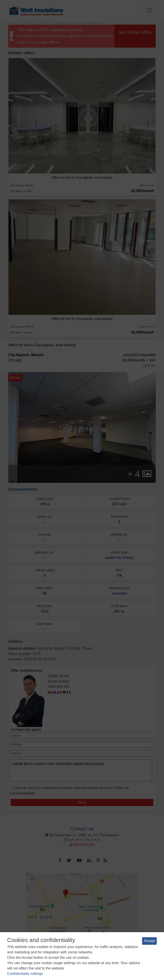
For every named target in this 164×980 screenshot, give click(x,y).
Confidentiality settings (25, 974)
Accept (149, 941)
